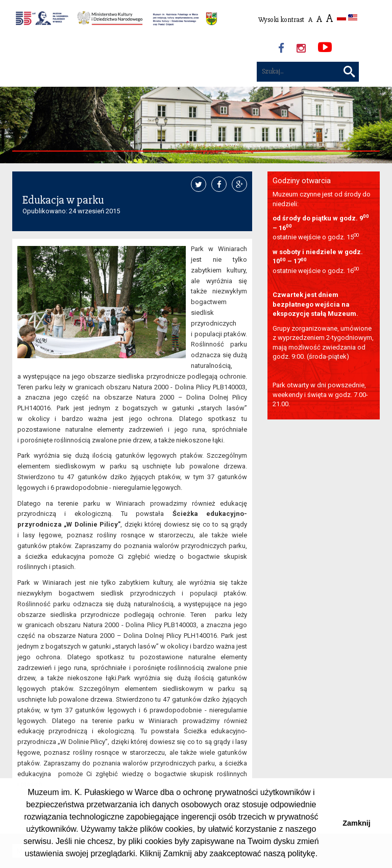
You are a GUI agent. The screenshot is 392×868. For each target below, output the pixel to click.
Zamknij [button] (356, 823)
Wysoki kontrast (281, 20)
